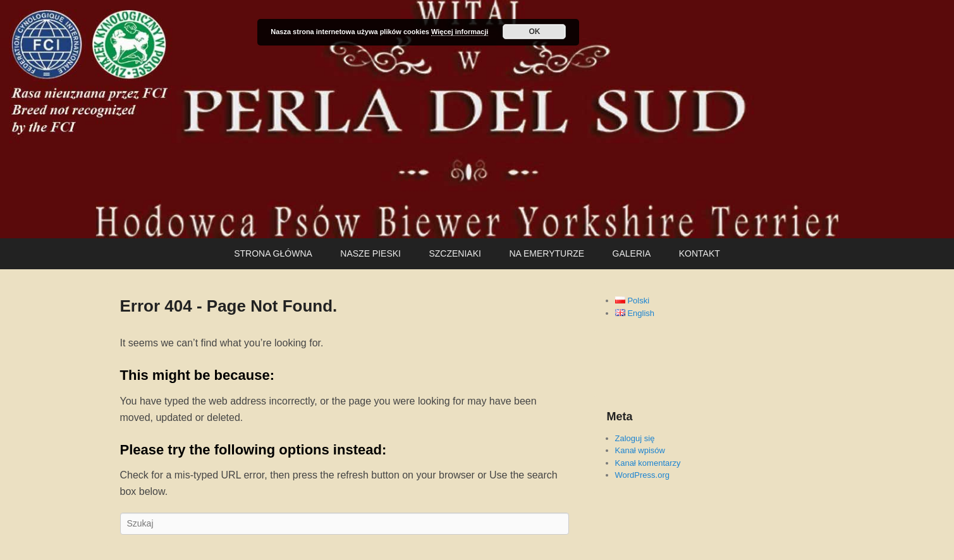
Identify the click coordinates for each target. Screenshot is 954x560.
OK (534, 32)
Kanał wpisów (640, 450)
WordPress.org (642, 475)
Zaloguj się (635, 438)
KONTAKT (700, 253)
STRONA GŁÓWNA (273, 253)
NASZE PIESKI (370, 253)
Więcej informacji (460, 32)
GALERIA (632, 253)
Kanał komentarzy (648, 463)
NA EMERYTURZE (547, 253)
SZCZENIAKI (455, 253)
